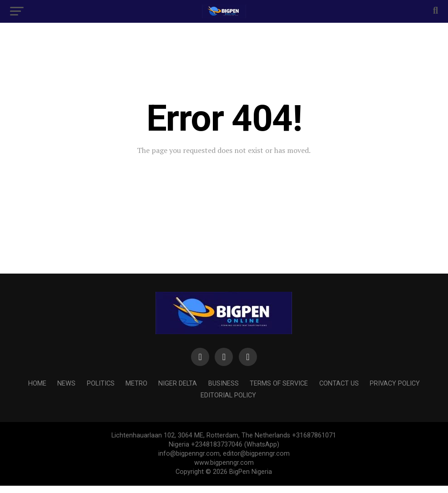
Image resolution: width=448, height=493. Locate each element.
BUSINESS (224, 384)
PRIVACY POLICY (395, 384)
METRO (136, 384)
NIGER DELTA (178, 384)
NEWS (66, 384)
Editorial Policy (228, 395)
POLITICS (101, 384)
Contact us (339, 384)
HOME (37, 384)
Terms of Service (279, 384)
